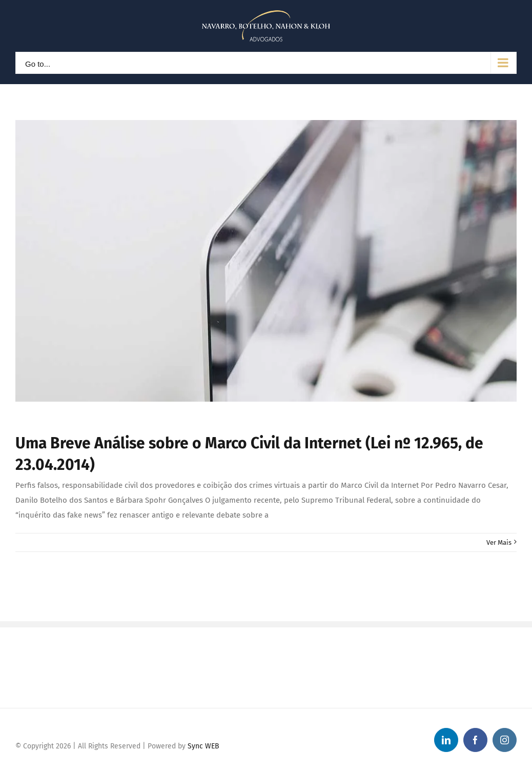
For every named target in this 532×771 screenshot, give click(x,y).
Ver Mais (499, 542)
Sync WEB (203, 746)
